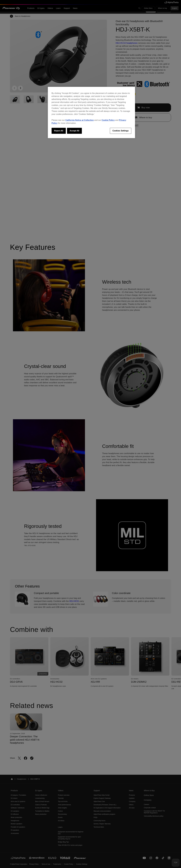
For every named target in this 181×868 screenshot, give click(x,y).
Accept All (74, 131)
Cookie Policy (108, 120)
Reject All (59, 131)
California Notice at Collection (80, 120)
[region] (91, 112)
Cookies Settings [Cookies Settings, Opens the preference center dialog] (121, 131)
